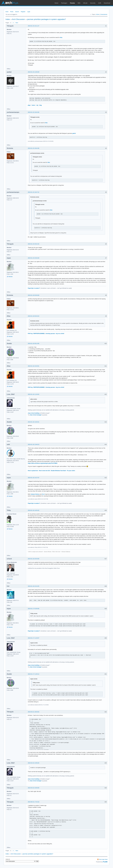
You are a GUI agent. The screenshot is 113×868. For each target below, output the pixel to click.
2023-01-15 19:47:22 (34, 192)
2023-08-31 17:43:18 (34, 802)
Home (56, 3)
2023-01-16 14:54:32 (34, 510)
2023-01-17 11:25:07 (34, 638)
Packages (64, 3)
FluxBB (105, 862)
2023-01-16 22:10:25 (34, 586)
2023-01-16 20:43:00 (34, 559)
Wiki (79, 3)
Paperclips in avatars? (34, 288)
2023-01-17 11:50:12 (34, 674)
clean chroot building (34, 413)
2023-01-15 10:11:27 (34, 26)
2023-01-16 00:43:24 (34, 316)
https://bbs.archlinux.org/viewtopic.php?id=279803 (43, 463)
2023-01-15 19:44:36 (34, 148)
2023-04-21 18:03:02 (34, 712)
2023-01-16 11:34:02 (34, 394)
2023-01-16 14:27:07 (34, 478)
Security (93, 3)
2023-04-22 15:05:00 (34, 788)
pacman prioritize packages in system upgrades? (46, 19)
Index (7, 12)
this (61, 37)
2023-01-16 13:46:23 (34, 444)
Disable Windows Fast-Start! (58, 471)
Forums (72, 3)
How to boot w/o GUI (44, 471)
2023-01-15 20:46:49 (34, 258)
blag (41, 105)
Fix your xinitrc (71, 471)
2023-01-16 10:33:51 (34, 366)
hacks (33, 105)
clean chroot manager (36, 415)
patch (74, 133)
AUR (100, 3)
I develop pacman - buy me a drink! (55, 334)
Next (17, 23)
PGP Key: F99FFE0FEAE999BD (36, 334)
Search (17, 12)
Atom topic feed (103, 859)
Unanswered (104, 14)
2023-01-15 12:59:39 (34, 72)
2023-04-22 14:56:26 (34, 763)
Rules (12, 12)
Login (29, 12)
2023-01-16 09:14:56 (34, 343)
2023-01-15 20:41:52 (34, 244)
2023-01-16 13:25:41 (34, 422)
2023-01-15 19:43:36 (34, 112)
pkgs (29, 105)
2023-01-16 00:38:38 (34, 295)
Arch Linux (10, 3)
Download (107, 3)
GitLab (85, 3)
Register (23, 12)
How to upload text (33, 471)
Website (10, 277)
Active (98, 14)
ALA (43, 494)
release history (35, 494)
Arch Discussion (18, 19)
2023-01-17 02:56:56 (34, 609)
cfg (37, 105)
